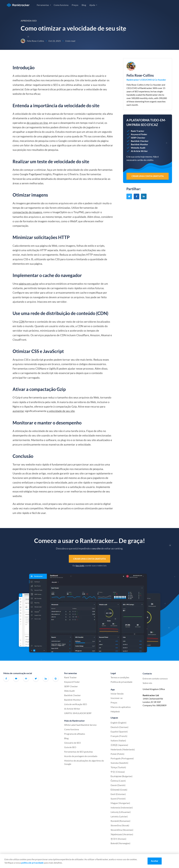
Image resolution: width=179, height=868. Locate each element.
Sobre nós (147, 683)
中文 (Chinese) (118, 772)
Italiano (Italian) (118, 740)
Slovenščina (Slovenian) (122, 830)
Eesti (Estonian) (118, 794)
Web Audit (69, 691)
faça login (80, 566)
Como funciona (61, 5)
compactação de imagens (27, 212)
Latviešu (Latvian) (119, 816)
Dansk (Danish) (118, 785)
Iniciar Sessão (142, 5)
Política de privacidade (121, 682)
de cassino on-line (37, 123)
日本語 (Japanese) (119, 745)
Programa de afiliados (75, 734)
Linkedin (46, 679)
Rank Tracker (70, 677)
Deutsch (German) (119, 727)
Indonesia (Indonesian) (122, 807)
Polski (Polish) (117, 754)
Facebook (6, 679)
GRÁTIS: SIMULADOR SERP (78, 713)
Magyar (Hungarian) (120, 803)
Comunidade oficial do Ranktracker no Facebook (26, 679)
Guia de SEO (70, 747)
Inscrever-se (162, 5)
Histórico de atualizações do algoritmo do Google (84, 762)
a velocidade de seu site (61, 411)
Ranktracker (18, 5)
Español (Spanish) (119, 732)
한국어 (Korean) (118, 839)
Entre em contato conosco (155, 678)
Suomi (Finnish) (118, 799)
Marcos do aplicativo (121, 707)
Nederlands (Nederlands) (123, 749)
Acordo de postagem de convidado (81, 756)
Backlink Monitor (73, 700)
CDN (22, 322)
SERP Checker (71, 686)
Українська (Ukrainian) (122, 834)
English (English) (119, 723)
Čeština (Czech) (118, 781)
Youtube (16, 679)
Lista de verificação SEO (76, 704)
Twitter (36, 679)
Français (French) (119, 736)
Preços (75, 5)
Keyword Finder (72, 682)
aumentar (18, 411)
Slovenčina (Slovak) (120, 825)
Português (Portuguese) (122, 758)
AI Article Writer (72, 709)
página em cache (28, 284)
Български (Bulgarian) (122, 776)
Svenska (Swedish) (119, 763)
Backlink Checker (72, 695)
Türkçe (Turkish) (118, 767)
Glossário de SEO (73, 743)
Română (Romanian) (120, 821)
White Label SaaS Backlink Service (80, 725)
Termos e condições (120, 677)
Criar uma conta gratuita (89, 559)
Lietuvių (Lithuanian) (121, 812)
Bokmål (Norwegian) (120, 843)
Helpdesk (115, 711)
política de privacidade (32, 863)
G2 (56, 679)
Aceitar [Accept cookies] (155, 861)
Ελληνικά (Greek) (119, 790)
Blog (84, 5)
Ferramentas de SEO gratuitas (79, 752)
